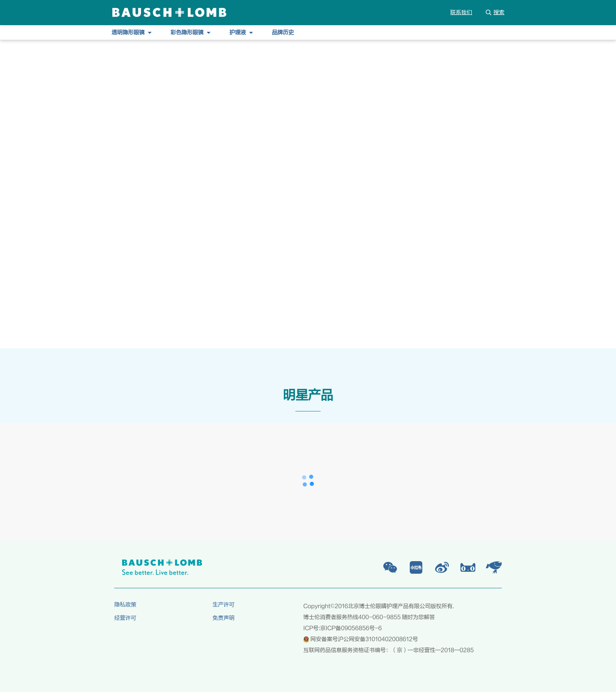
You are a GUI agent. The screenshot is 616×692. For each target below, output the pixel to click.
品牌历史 (283, 33)
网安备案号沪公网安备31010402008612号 (361, 639)
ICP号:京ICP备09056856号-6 (343, 628)
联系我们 (461, 13)
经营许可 (125, 618)
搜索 (495, 12)
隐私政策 (125, 605)
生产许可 (224, 605)
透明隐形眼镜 (132, 33)
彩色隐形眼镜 (191, 33)
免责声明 (224, 618)
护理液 (241, 33)
